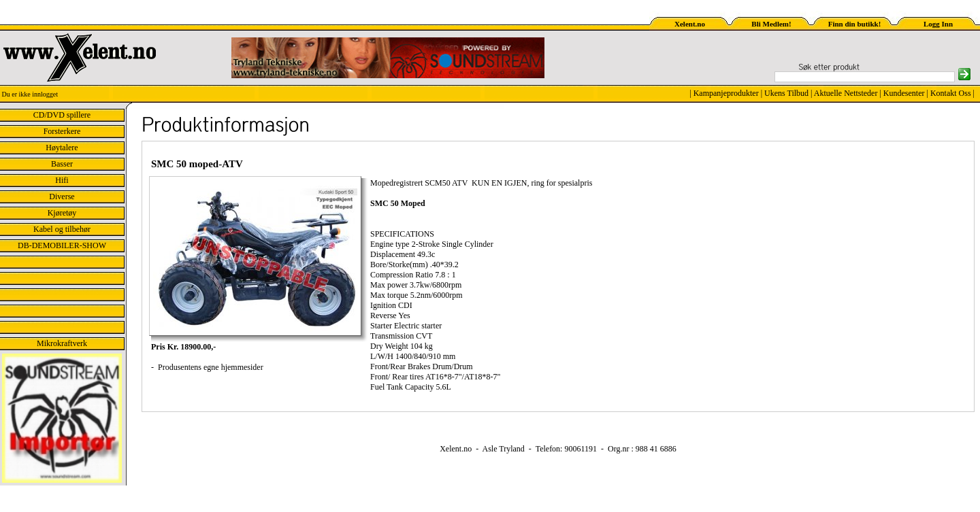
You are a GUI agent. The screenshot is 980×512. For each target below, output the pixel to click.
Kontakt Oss (951, 93)
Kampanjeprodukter (726, 93)
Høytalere (62, 148)
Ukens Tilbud (786, 93)
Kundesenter (904, 93)
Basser (62, 164)
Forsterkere (62, 131)
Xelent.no (690, 24)
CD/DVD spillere (62, 115)
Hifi (62, 180)
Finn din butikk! (855, 24)
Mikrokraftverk (62, 343)
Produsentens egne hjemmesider (210, 367)
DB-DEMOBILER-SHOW (62, 245)
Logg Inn (938, 24)
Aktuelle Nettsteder (846, 93)
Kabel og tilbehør (62, 229)
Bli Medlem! (771, 24)
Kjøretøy (62, 213)
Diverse (62, 197)
